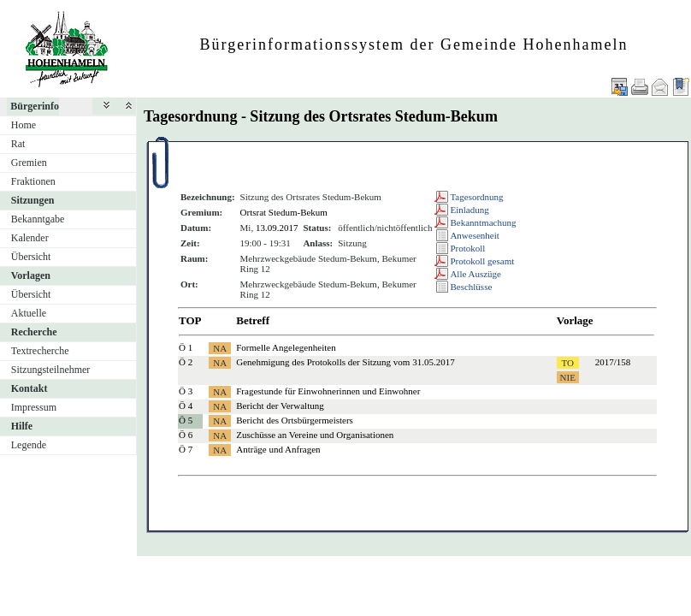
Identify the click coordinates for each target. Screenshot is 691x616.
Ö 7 (186, 449)
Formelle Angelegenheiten (286, 347)
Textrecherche (40, 351)
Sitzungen (33, 200)
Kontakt (30, 388)
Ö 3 (186, 391)
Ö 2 (186, 362)
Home (24, 125)
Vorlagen (31, 275)
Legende (29, 445)
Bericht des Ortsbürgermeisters (295, 420)
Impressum (34, 407)
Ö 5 (186, 420)
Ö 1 (186, 347)
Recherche (34, 332)
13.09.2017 (277, 228)
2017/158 (613, 362)
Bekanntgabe (38, 219)
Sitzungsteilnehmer (51, 370)
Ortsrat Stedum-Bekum (284, 212)
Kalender (30, 238)
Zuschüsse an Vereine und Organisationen (315, 435)
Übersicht (31, 257)
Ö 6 (186, 435)
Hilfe (22, 426)
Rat (18, 144)
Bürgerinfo (35, 106)
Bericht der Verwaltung (280, 406)
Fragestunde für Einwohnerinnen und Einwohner (328, 391)
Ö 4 (186, 406)
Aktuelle (29, 313)
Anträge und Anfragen (278, 449)
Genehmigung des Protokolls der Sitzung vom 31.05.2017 (345, 362)
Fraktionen (33, 181)
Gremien (29, 163)
